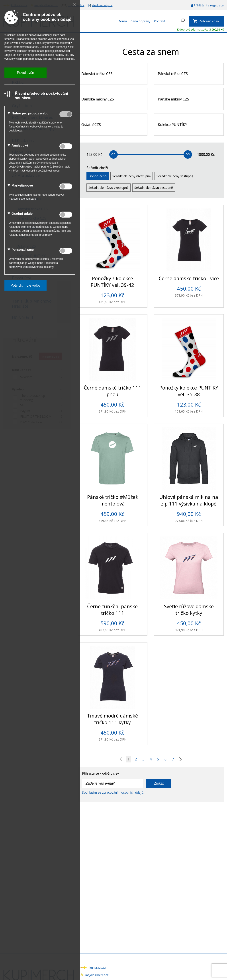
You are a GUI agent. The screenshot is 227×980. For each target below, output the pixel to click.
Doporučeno (98, 176)
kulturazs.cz (98, 968)
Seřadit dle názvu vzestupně (109, 188)
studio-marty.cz (102, 5)
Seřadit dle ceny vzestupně (132, 176)
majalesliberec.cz (97, 975)
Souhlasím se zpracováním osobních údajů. (113, 792)
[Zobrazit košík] (206, 21)
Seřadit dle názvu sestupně (154, 188)
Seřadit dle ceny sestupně (175, 176)
